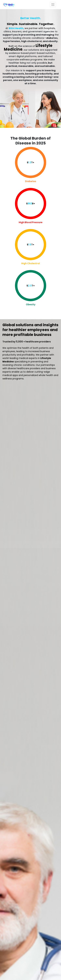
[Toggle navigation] (53, 5)
